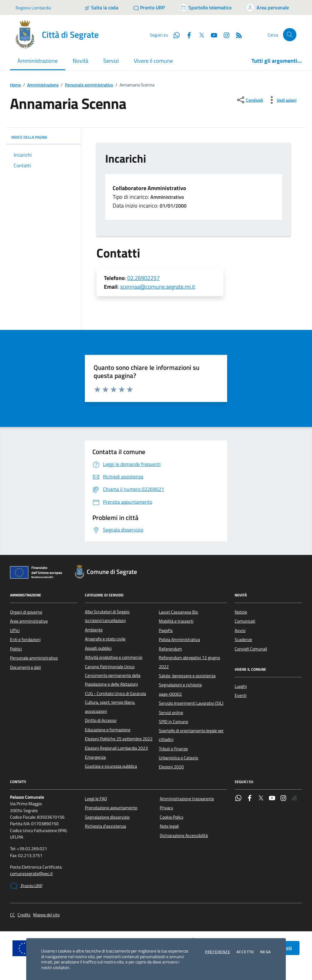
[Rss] (236, 35)
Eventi (241, 695)
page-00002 (170, 694)
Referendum (170, 649)
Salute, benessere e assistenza (187, 676)
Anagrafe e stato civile (105, 639)
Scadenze (243, 639)
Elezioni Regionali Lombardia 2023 (116, 748)
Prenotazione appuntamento (111, 808)
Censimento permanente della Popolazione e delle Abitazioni (113, 680)
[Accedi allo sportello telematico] (206, 7)
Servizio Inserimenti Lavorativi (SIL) (191, 703)
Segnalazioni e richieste (180, 685)
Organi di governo (26, 612)
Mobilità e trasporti (176, 621)
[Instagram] (224, 35)
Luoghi (241, 686)
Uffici (15, 630)
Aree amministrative (29, 621)
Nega (266, 952)
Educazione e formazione (108, 730)
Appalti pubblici (98, 648)
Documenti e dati (25, 667)
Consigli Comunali (251, 649)
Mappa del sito (46, 915)
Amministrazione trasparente (187, 799)
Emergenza (95, 757)
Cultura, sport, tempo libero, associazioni (110, 707)
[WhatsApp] (174, 35)
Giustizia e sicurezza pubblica (111, 766)
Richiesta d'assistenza (105, 826)
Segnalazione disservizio (107, 817)
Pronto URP (26, 886)
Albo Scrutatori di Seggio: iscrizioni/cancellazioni (107, 616)
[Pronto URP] (149, 7)
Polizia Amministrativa (179, 639)
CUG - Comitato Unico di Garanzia (115, 693)
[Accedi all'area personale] (268, 7)
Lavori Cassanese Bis (178, 612)
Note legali (169, 826)
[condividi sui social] (249, 100)
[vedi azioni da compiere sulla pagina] (282, 100)
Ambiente (94, 630)
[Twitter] (199, 35)
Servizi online (171, 713)
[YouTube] (212, 35)
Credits (24, 915)
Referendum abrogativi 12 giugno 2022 (189, 662)
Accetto (245, 952)
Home (15, 85)
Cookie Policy (172, 817)
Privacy (166, 808)
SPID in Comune (173, 722)
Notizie (241, 612)
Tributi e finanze (173, 749)
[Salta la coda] (101, 7)
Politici (16, 649)
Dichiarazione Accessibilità (184, 835)
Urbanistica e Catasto (178, 758)
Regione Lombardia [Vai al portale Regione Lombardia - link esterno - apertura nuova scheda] (33, 8)
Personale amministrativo (89, 85)
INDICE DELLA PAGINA (44, 137)
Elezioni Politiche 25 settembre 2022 (119, 739)
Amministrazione (43, 85)
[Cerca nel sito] (290, 35)
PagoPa (166, 630)
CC (12, 915)
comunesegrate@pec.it (31, 874)
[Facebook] (187, 35)
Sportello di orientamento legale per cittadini (191, 735)
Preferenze (218, 952)
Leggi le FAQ (96, 799)
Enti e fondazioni (25, 639)
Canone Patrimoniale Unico (110, 667)
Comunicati (245, 621)
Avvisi (240, 630)
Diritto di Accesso (101, 720)
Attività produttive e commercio (114, 657)
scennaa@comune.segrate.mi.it (158, 287)
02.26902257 (144, 278)
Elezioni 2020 (171, 767)
